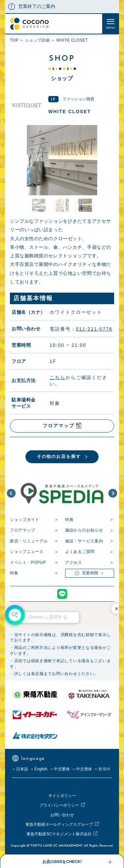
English (41, 769)
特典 (69, 520)
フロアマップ (22, 530)
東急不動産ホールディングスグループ (59, 824)
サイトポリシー (62, 796)
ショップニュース (27, 552)
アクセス (74, 563)
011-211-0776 (94, 329)
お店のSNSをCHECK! (62, 862)
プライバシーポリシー (59, 805)
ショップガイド (25, 520)
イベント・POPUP (28, 563)
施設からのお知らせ (84, 530)
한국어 (104, 769)
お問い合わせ (62, 815)
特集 (14, 573)
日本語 (22, 769)
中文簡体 (84, 769)
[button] (11, 493)
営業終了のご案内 (37, 6)
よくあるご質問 (80, 552)
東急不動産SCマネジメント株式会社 (59, 834)
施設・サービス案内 (84, 541)
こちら (58, 377)
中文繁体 (62, 769)
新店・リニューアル (29, 541)
